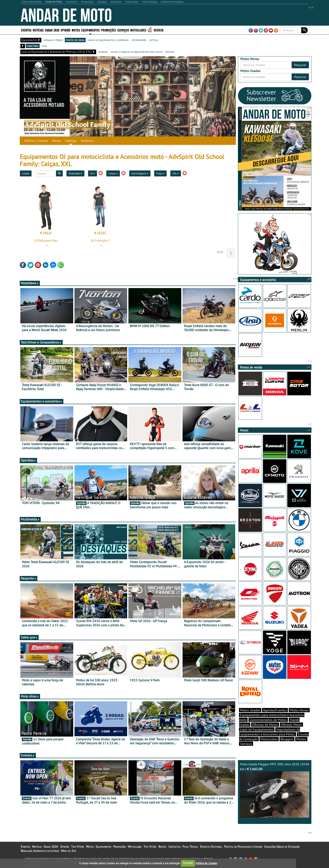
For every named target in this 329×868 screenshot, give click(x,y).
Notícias (38, 30)
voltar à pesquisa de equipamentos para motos (136, 52)
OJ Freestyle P (100, 241)
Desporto (29, 578)
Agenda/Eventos (275, 710)
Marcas (56, 141)
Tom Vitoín (78, 847)
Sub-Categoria (140, 173)
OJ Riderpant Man (46, 241)
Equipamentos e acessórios (42, 401)
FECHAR (188, 863)
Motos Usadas (250, 710)
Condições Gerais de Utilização (282, 847)
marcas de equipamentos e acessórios (108, 40)
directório (33, 46)
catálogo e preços (53, 40)
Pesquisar (300, 65)
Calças (113, 173)
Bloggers (287, 739)
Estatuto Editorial (211, 847)
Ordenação (75, 173)
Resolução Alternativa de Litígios (40, 851)
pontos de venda (75, 40)
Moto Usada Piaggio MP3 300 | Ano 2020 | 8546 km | (275, 790)
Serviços (123, 30)
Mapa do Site (69, 851)
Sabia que (29, 637)
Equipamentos (90, 30)
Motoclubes (138, 30)
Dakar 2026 (52, 30)
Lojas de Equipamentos (257, 729)
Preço (160, 173)
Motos (76, 30)
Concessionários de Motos (268, 720)
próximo (170, 52)
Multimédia (30, 519)
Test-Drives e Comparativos (41, 342)
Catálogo (71, 141)
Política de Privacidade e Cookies (243, 847)
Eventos (26, 30)
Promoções (108, 30)
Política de (206, 863)
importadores (139, 40)
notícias (154, 40)
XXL (176, 173)
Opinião (66, 30)
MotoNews (30, 283)
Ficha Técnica (190, 847)
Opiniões (28, 460)
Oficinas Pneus (291, 725)
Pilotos (301, 739)
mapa (44, 46)
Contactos (87, 141)
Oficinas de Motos (265, 725)
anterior (103, 52)
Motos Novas (299, 710)
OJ (93, 173)
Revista (159, 30)
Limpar (26, 173)
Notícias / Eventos (36, 141)
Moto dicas (30, 696)
